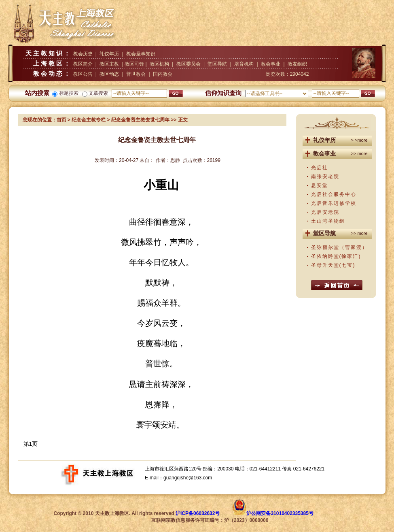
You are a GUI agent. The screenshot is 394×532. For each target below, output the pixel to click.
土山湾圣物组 (328, 221)
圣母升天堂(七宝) (333, 265)
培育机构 (244, 64)
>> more (359, 153)
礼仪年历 (109, 54)
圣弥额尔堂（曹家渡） (339, 247)
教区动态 (109, 74)
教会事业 (271, 64)
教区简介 (83, 64)
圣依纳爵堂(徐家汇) (336, 256)
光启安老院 (325, 212)
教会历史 (83, 54)
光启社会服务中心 (334, 194)
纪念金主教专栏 (89, 120)
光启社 (320, 168)
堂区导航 (217, 64)
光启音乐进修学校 (334, 203)
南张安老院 (325, 177)
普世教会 (136, 74)
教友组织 (297, 64)
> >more (359, 140)
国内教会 (163, 74)
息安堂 (320, 185)
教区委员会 (189, 64)
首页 (61, 120)
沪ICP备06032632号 (198, 513)
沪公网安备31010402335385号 (280, 513)
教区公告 (83, 74)
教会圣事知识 (141, 54)
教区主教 (109, 64)
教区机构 (159, 64)
